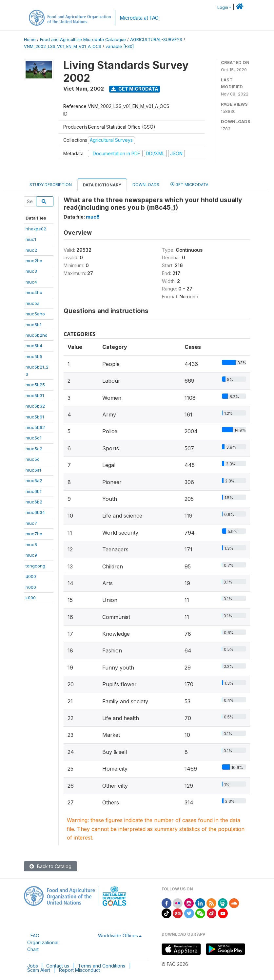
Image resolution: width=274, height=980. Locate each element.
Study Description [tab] (51, 185)
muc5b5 (34, 356)
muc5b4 (34, 346)
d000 (31, 576)
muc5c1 (33, 438)
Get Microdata (135, 89)
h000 (31, 587)
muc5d (33, 459)
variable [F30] (120, 46)
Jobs (33, 966)
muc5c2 (34, 449)
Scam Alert (39, 970)
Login (223, 7)
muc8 (31, 544)
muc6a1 (33, 470)
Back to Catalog (50, 866)
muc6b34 (35, 512)
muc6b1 (33, 491)
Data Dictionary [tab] (102, 185)
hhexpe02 (36, 229)
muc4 (31, 282)
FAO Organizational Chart (43, 942)
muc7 (31, 523)
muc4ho (34, 292)
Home (30, 40)
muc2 (31, 250)
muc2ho (34, 261)
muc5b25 (35, 385)
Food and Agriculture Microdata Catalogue (83, 40)
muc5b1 (33, 325)
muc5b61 (35, 417)
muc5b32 (35, 406)
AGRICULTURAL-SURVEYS (156, 40)
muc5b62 (35, 427)
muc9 (31, 555)
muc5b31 (35, 395)
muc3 (31, 271)
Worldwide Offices (118, 936)
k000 (31, 598)
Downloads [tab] (146, 185)
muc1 (31, 239)
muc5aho (35, 314)
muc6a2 (34, 480)
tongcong (35, 566)
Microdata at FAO (139, 18)
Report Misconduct (79, 970)
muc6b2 (34, 502)
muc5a (33, 303)
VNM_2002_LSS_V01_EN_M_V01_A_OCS (63, 46)
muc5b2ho (37, 335)
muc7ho (34, 534)
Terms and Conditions (102, 966)
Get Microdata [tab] (189, 184)
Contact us (58, 966)
